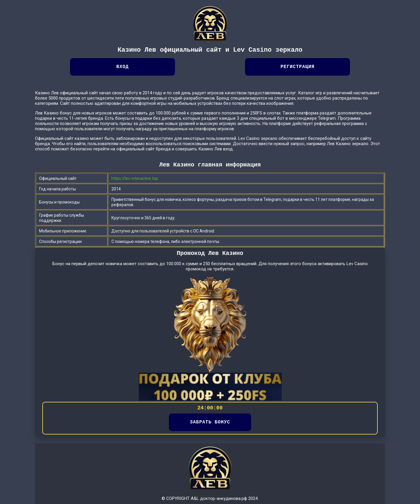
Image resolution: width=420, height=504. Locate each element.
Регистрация (298, 67)
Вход (123, 67)
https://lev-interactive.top (135, 178)
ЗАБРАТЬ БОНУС (210, 422)
